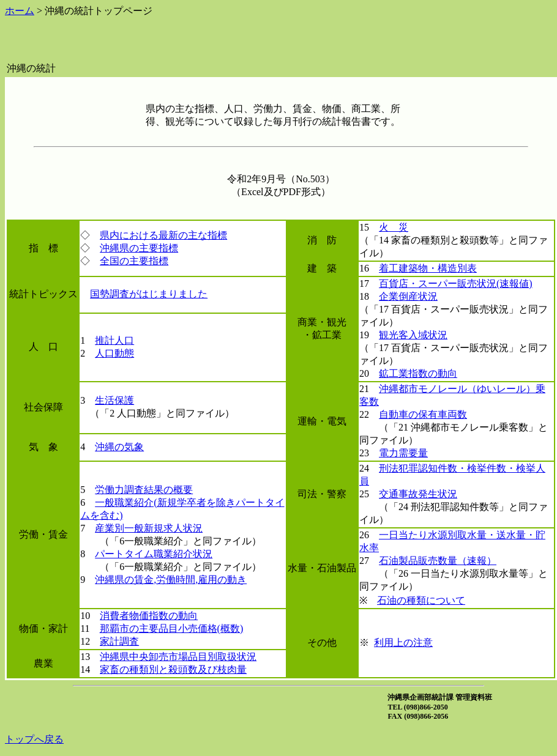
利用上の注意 (403, 643)
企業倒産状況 (408, 296)
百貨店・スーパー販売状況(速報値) (456, 283)
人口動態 (114, 353)
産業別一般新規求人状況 (149, 528)
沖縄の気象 (119, 447)
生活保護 (114, 400)
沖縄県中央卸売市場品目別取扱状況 (178, 657)
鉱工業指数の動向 (418, 373)
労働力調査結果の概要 (144, 490)
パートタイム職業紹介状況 (154, 554)
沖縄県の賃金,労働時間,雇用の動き (171, 580)
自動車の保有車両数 (423, 414)
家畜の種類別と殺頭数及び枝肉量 (173, 669)
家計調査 (119, 641)
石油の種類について (421, 600)
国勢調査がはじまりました (149, 294)
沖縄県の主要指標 (139, 248)
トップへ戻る (34, 739)
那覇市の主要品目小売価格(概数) (172, 628)
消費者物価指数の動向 (149, 616)
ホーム (20, 11)
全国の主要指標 (134, 261)
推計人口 (114, 340)
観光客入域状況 (413, 335)
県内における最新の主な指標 (163, 235)
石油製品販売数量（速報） (438, 561)
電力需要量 (403, 453)
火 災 (394, 227)
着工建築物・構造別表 (428, 268)
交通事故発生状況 (418, 494)
